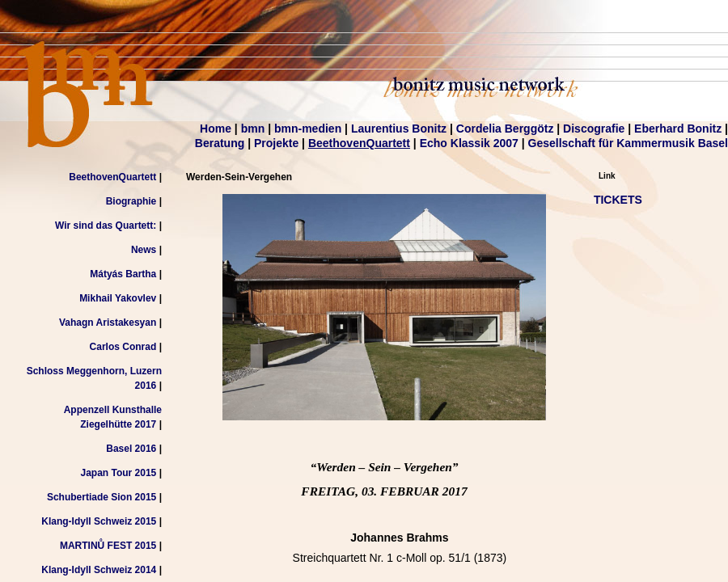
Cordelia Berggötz (505, 129)
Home (216, 129)
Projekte (276, 143)
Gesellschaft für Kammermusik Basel (628, 143)
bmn (253, 129)
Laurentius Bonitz (399, 129)
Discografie (594, 129)
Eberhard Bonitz (678, 129)
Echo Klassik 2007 (469, 143)
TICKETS (618, 200)
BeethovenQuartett (359, 143)
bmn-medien (308, 129)
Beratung (220, 143)
